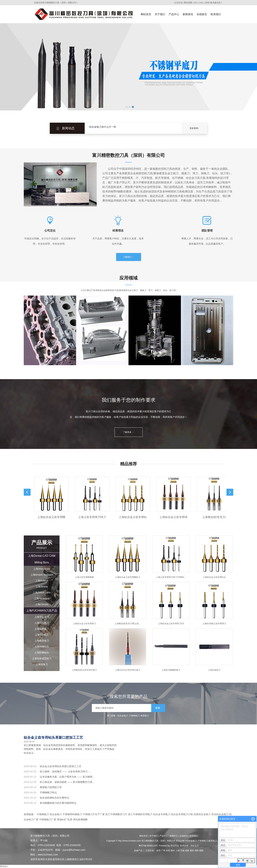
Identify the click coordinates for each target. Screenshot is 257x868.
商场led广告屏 (65, 819)
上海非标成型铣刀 (42, 658)
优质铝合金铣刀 (202, 814)
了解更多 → (129, 432)
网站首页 (146, 14)
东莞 (168, 851)
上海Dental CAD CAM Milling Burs (42, 559)
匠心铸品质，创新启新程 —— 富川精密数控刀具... (67, 782)
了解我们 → (129, 257)
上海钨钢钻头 (42, 647)
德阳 (201, 851)
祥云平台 (175, 846)
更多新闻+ (194, 128)
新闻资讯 (188, 14)
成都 (187, 851)
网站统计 (4, 866)
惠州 (173, 851)
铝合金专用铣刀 (162, 814)
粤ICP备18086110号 (148, 846)
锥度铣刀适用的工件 (51, 787)
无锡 (182, 851)
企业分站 (178, 3)
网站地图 (188, 3)
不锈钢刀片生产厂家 (94, 814)
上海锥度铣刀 (42, 641)
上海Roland (42, 581)
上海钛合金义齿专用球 (176, 517)
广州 (163, 851)
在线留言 (202, 14)
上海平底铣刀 (42, 617)
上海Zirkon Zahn (42, 593)
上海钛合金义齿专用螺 (54, 517)
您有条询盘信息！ (214, 3)
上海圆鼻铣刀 (42, 629)
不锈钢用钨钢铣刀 (72, 814)
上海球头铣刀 (42, 623)
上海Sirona (42, 587)
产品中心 (174, 14)
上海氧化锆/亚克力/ (216, 517)
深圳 (158, 851)
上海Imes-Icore (42, 569)
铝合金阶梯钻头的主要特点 (54, 798)
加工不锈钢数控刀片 (116, 814)
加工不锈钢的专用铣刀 (140, 814)
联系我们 (216, 14)
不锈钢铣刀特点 (48, 792)
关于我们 (160, 14)
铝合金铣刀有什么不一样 (103, 128)
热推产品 (138, 851)
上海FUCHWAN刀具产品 (42, 611)
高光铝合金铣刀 (220, 814)
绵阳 (197, 851)
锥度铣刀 (145, 716)
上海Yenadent (42, 598)
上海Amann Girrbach (42, 575)
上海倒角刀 (42, 664)
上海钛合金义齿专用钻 (135, 517)
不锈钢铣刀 (134, 716)
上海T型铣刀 (42, 635)
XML (201, 3)
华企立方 (195, 846)
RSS (196, 3)
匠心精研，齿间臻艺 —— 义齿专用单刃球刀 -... (65, 772)
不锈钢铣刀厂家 (48, 819)
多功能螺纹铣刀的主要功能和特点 (58, 803)
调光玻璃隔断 (80, 819)
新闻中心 (174, 836)
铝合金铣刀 (123, 716)
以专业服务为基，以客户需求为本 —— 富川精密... (67, 777)
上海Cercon (42, 604)
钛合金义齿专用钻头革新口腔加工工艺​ (53, 737)
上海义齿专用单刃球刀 (94, 517)
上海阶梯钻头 (42, 653)
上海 (178, 851)
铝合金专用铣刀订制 (182, 814)
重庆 (192, 851)
